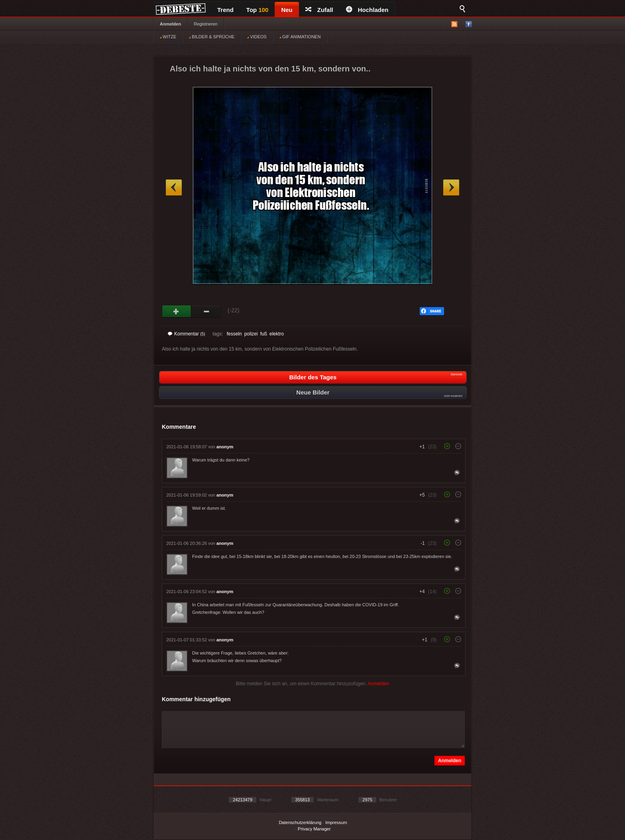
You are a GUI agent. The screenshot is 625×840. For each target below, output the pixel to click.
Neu (287, 10)
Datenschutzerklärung (300, 822)
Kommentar (187, 334)
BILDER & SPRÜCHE (212, 37)
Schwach (207, 312)
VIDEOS (257, 37)
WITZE (168, 37)
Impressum (336, 822)
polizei (251, 334)
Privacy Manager (314, 829)
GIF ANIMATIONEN (300, 37)
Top (257, 10)
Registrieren (205, 24)
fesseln (234, 334)
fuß (264, 334)
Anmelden (170, 24)
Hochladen (367, 10)
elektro (277, 334)
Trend (225, 10)
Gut (177, 312)
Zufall (319, 10)
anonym (225, 447)
